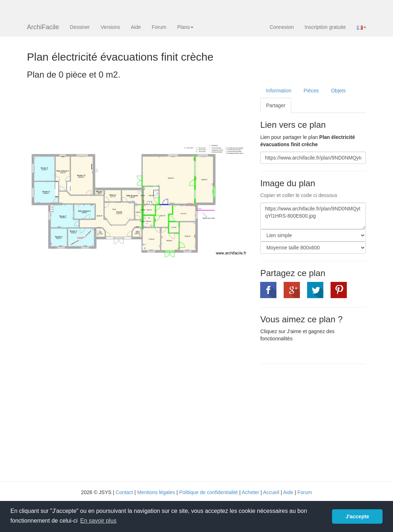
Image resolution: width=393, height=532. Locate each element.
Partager (276, 105)
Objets (338, 91)
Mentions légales (156, 492)
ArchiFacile (43, 27)
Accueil (271, 492)
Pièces (311, 91)
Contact (124, 492)
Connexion (282, 27)
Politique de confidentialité (208, 492)
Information (279, 91)
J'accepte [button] (357, 516)
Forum (159, 27)
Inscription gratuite (325, 27)
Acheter (250, 492)
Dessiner (80, 27)
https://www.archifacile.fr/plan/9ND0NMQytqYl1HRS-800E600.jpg (313, 216)
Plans (185, 27)
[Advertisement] (321, 422)
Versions (110, 27)
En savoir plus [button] (98, 521)
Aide (136, 27)
